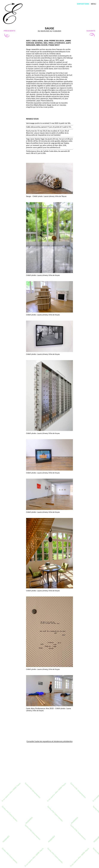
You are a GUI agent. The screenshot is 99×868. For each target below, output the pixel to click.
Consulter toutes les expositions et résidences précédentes (49, 741)
